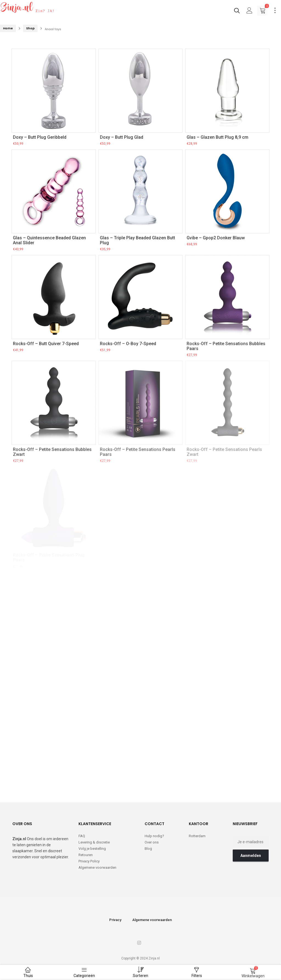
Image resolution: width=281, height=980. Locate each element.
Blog (148, 849)
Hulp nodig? (154, 836)
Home (8, 28)
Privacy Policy (89, 861)
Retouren (86, 855)
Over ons (152, 842)
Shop (30, 28)
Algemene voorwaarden (97, 867)
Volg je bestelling (92, 849)
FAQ (82, 836)
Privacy (115, 920)
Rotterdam (197, 836)
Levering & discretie (94, 842)
